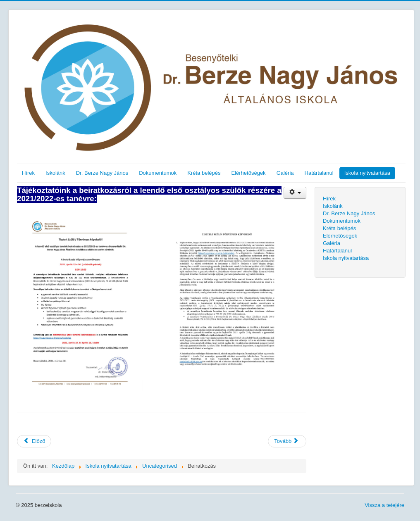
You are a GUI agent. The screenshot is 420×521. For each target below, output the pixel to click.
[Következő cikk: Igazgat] (287, 441)
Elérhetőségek (249, 173)
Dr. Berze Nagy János (102, 173)
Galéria (285, 173)
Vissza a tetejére (384, 505)
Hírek (28, 173)
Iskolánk (55, 173)
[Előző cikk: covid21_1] (34, 441)
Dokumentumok (158, 173)
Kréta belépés (204, 173)
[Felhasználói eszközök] (295, 193)
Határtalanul (319, 173)
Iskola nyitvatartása (367, 173)
